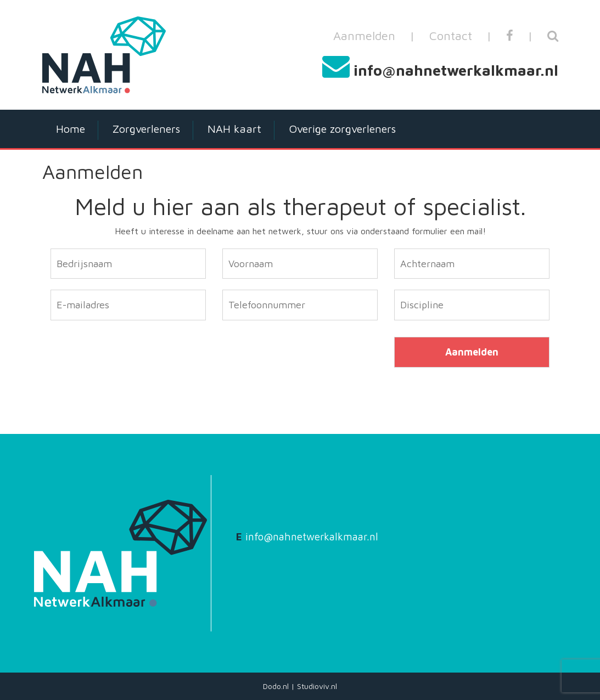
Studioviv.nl (317, 686)
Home (71, 129)
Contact (451, 36)
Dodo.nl (276, 686)
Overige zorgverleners (342, 129)
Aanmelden (364, 36)
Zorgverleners (146, 129)
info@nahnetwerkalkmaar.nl (456, 70)
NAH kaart (234, 129)
